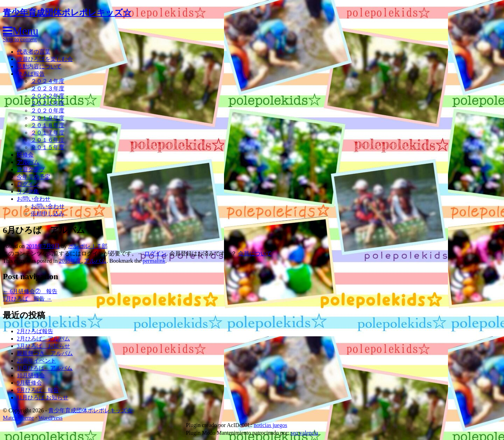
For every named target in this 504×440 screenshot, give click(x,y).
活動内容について (39, 66)
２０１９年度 (48, 118)
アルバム (28, 162)
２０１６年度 (48, 140)
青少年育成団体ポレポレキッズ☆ (67, 13)
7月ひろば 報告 (27, 299)
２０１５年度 (48, 147)
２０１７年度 (48, 133)
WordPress (51, 418)
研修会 (25, 155)
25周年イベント (36, 361)
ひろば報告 (31, 74)
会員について (255, 253)
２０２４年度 (48, 81)
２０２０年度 (48, 111)
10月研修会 (31, 375)
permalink (154, 261)
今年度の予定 (34, 177)
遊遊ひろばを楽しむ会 (45, 59)
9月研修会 (29, 383)
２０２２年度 (48, 96)
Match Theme (18, 418)
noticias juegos (271, 425)
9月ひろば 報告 (38, 390)
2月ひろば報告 (35, 331)
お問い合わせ (34, 199)
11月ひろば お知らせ (43, 397)
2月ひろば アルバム (43, 339)
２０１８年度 (48, 125)
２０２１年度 (48, 103)
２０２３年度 (48, 88)
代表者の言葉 (34, 52)
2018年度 (70, 261)
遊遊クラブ (31, 169)
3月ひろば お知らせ (43, 346)
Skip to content (20, 39)
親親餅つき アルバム (45, 353)
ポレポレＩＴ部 (88, 246)
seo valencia (304, 433)
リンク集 (28, 191)
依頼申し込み (48, 214)
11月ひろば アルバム (45, 368)
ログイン (28, 184)
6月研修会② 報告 (30, 291)
